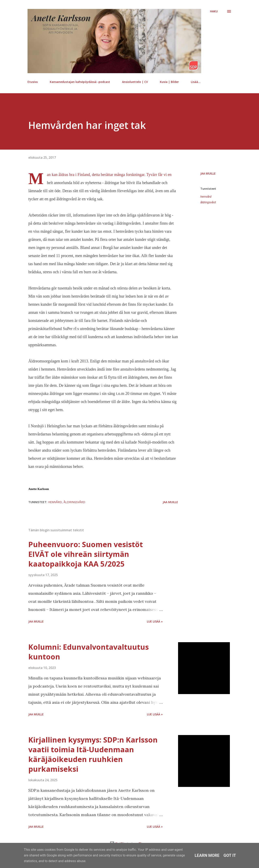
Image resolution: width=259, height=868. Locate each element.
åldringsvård (208, 202)
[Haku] (214, 11)
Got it (230, 855)
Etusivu (33, 82)
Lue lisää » (155, 621)
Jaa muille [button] (208, 173)
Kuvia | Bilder (169, 82)
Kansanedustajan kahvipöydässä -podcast (80, 82)
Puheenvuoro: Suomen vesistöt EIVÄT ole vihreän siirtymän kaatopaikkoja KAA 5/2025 (86, 554)
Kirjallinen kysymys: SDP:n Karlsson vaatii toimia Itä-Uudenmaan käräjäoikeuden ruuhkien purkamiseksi (93, 754)
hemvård (206, 197)
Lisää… (196, 82)
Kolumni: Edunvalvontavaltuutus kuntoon (89, 652)
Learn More (207, 855)
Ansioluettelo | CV (135, 82)
